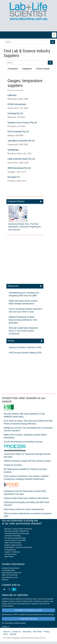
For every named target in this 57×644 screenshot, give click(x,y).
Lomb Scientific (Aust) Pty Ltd (21, 159)
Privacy (46, 632)
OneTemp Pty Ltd (15, 113)
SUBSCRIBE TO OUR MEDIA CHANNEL (28, 610)
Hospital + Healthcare (12, 552)
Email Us (5, 580)
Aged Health (9, 557)
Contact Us (16, 632)
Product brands (43, 69)
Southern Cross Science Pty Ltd (22, 123)
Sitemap (13, 634)
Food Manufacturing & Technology (17, 533)
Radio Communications (13, 543)
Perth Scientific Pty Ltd (18, 132)
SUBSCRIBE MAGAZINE (28, 619)
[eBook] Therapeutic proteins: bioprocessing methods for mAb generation (23, 320)
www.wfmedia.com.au (10, 577)
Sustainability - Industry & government (18, 547)
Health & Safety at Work (13, 545)
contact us (6, 627)
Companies (13, 69)
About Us (7, 632)
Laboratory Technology (13, 536)
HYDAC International (17, 104)
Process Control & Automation (15, 540)
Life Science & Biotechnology (15, 538)
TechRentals (13, 150)
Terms (6, 634)
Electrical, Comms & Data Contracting (18, 529)
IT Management (10, 550)
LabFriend (12, 95)
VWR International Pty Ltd (19, 168)
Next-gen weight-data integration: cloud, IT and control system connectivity (24, 331)
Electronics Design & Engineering (16, 531)
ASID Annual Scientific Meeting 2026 (25, 353)
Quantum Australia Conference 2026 (25, 347)
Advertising (27, 632)
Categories (27, 69)
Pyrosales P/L (14, 177)
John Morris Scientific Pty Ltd (21, 141)
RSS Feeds (37, 632)
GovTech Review (11, 554)
